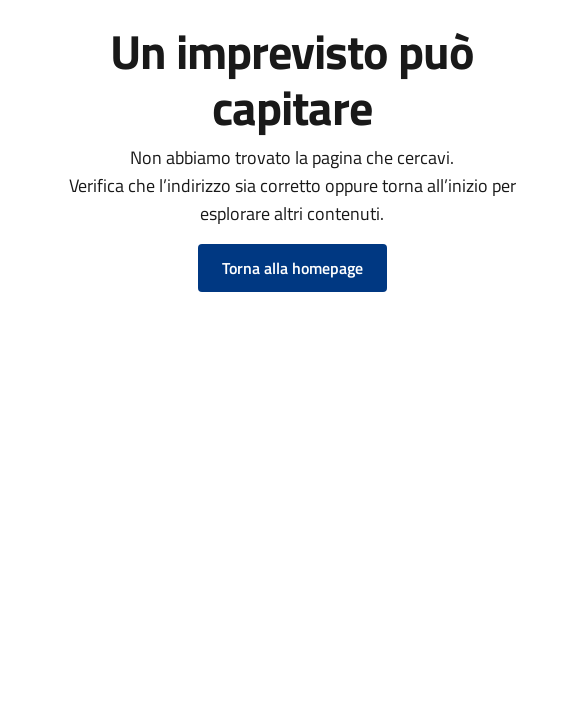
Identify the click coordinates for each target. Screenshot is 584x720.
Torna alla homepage (292, 268)
